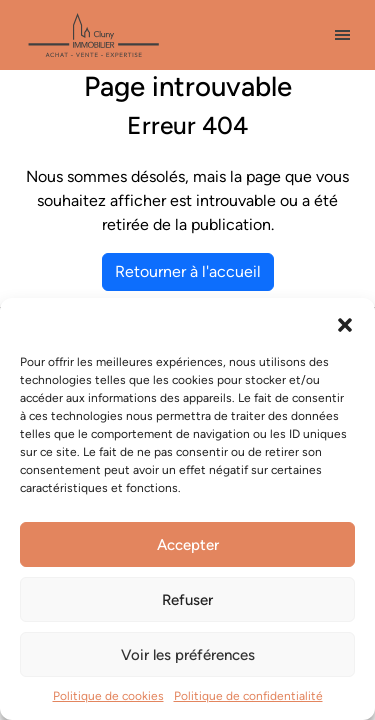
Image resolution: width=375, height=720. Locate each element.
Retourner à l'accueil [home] (188, 271)
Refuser (187, 600)
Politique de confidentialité (248, 696)
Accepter (188, 545)
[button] (345, 323)
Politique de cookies (108, 696)
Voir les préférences (188, 655)
